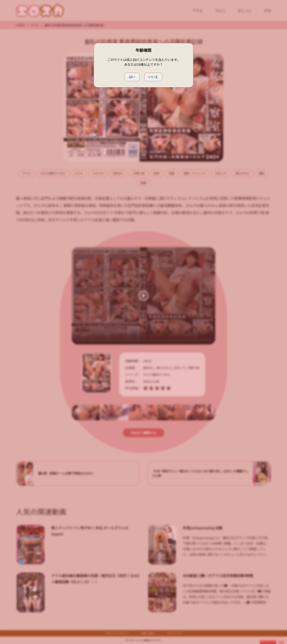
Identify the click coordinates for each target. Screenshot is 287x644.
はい (132, 77)
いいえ (153, 77)
